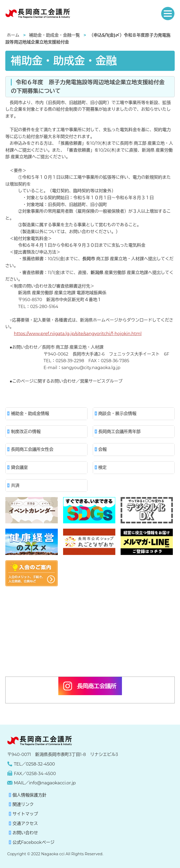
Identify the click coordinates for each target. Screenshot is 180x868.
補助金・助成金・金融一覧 (54, 35)
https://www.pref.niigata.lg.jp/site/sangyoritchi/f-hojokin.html (78, 334)
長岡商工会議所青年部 (120, 432)
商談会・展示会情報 (117, 414)
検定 (103, 467)
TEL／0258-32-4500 (34, 764)
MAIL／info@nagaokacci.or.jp (45, 783)
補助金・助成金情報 (30, 414)
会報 (103, 449)
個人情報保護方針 (29, 795)
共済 (15, 486)
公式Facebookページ (33, 842)
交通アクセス (25, 824)
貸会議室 (19, 467)
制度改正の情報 (26, 432)
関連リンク (23, 804)
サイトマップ (25, 814)
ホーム (13, 35)
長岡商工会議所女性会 (32, 449)
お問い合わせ (25, 833)
